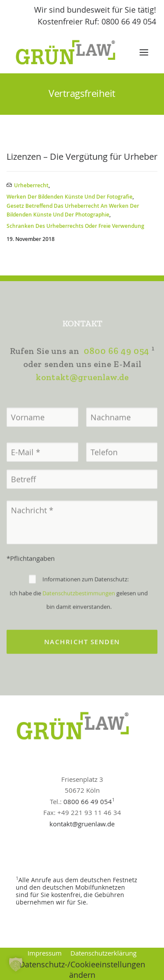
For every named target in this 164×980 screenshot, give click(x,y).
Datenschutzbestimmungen (79, 622)
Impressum (45, 953)
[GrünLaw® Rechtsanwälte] (74, 52)
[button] (144, 52)
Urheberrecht (31, 185)
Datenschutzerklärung (103, 953)
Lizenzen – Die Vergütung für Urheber (82, 156)
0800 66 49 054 (116, 380)
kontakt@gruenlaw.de (82, 406)
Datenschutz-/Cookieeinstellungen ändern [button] (82, 970)
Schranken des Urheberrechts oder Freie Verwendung (75, 226)
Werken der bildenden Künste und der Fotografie (70, 197)
